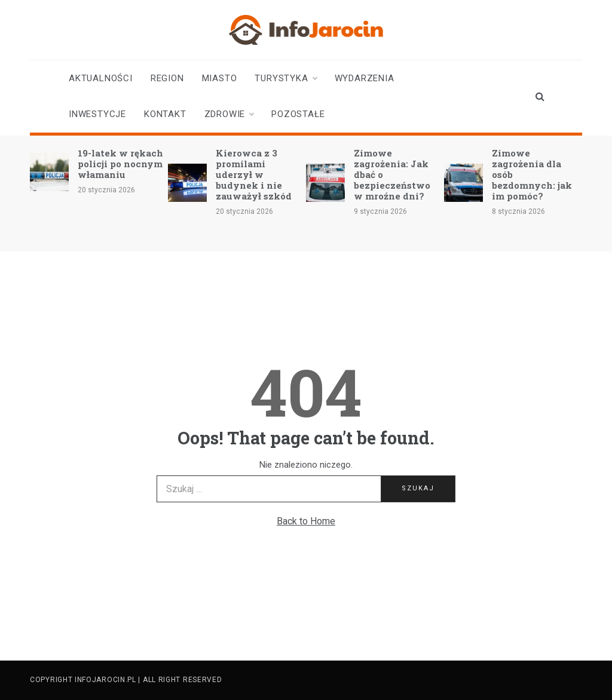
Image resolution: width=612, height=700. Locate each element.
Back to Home (306, 521)
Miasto (220, 78)
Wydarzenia (365, 78)
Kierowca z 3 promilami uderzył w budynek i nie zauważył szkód (254, 174)
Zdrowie (229, 114)
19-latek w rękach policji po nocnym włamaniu (120, 164)
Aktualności (101, 78)
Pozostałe (298, 114)
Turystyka (285, 78)
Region (167, 78)
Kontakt (165, 114)
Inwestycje (97, 114)
